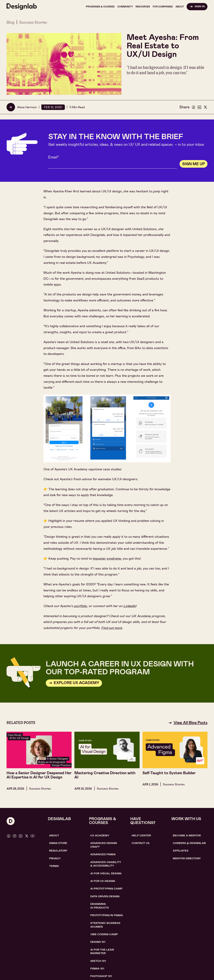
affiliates (181, 851)
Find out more (112, 628)
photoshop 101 (101, 976)
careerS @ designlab (189, 843)
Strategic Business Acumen (105, 925)
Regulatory (58, 851)
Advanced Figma (103, 854)
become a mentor (187, 835)
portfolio (81, 606)
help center (141, 835)
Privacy (55, 858)
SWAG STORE (58, 843)
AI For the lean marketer (102, 951)
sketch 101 (98, 961)
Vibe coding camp (104, 934)
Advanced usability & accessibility (106, 864)
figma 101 (97, 969)
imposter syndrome (107, 558)
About (54, 835)
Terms (54, 866)
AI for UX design (103, 881)
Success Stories (33, 22)
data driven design (105, 896)
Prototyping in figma (107, 915)
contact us (141, 843)
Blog (10, 22)
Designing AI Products (100, 906)
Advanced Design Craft (104, 845)
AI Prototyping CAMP (106, 889)
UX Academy (100, 835)
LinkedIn (130, 606)
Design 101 (98, 942)
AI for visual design (106, 873)
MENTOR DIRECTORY (187, 858)
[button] (100, 7)
